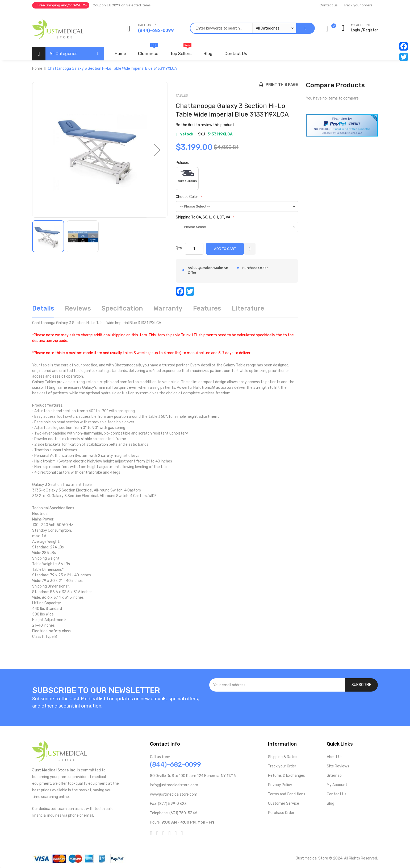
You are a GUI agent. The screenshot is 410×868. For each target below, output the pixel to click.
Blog (330, 803)
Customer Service (284, 803)
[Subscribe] (361, 685)
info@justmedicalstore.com (174, 785)
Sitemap (334, 776)
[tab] (43, 310)
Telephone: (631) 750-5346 (174, 813)
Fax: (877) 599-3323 (168, 804)
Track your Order (282, 766)
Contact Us (337, 794)
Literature (248, 308)
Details (43, 308)
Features (207, 308)
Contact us (329, 5)
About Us (335, 757)
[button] (157, 150)
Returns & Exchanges (286, 776)
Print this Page (281, 85)
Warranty (168, 308)
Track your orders (358, 5)
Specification (122, 308)
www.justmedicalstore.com (174, 794)
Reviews (78, 308)
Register (371, 30)
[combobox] (243, 28)
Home (37, 69)
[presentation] (294, 706)
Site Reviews (338, 766)
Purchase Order (281, 813)
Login (355, 30)
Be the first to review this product (205, 125)
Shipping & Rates (283, 757)
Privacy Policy (280, 785)
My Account (337, 785)
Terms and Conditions (287, 794)
